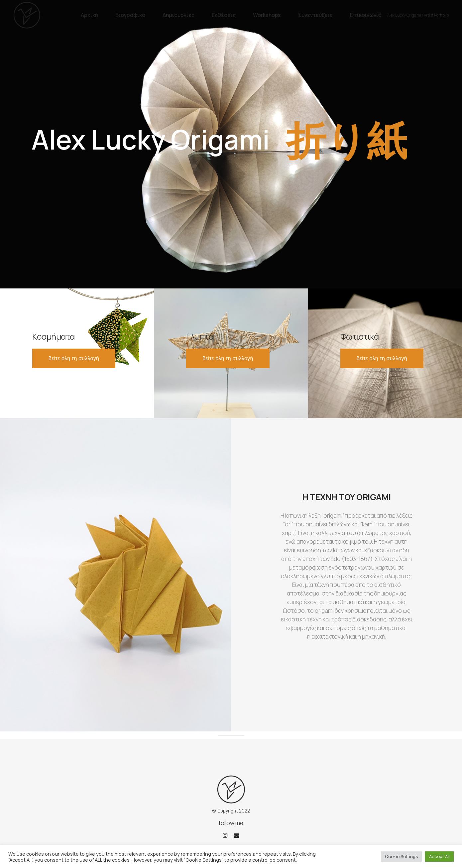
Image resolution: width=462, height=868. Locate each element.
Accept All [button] (439, 856)
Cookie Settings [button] (401, 856)
